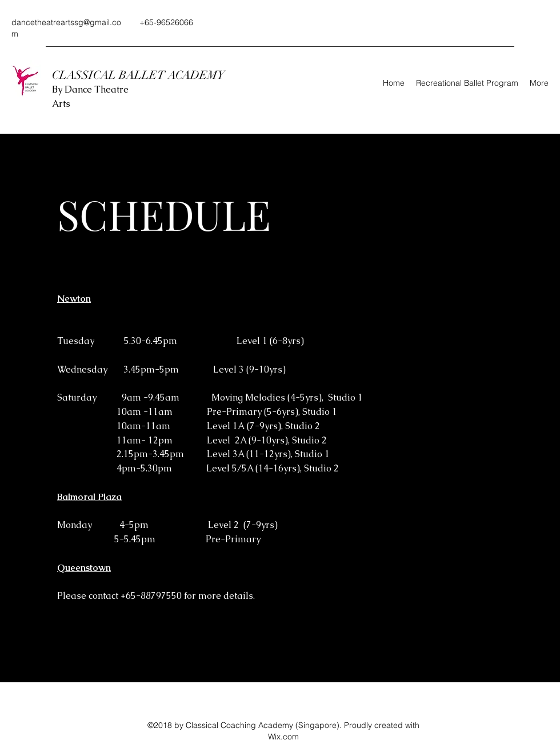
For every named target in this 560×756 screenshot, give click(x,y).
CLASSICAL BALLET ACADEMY (140, 75)
